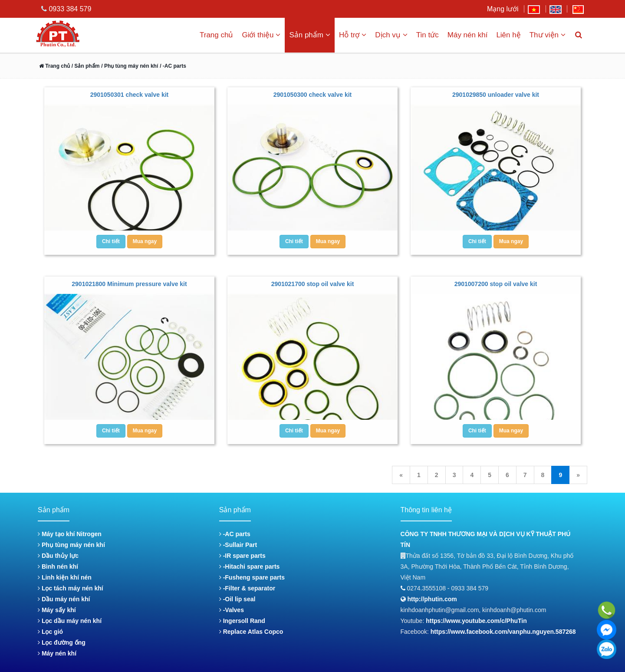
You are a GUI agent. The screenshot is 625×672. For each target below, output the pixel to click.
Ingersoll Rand (242, 621)
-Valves (232, 610)
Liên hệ (508, 35)
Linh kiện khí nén (65, 577)
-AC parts (235, 534)
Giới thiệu (261, 35)
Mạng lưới (503, 9)
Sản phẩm (310, 35)
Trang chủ (216, 35)
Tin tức (428, 35)
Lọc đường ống (62, 642)
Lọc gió (50, 632)
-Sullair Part (238, 545)
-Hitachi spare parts (250, 567)
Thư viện (548, 35)
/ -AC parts (173, 66)
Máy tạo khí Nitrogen (70, 534)
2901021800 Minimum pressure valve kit (129, 284)
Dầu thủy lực (58, 556)
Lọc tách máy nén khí (71, 588)
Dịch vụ (391, 35)
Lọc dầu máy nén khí (70, 621)
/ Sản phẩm (85, 66)
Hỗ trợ (353, 35)
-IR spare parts (242, 556)
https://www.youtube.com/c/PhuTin (476, 621)
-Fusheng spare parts (252, 577)
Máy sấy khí (57, 610)
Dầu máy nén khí (64, 599)
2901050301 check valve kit (130, 95)
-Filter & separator (247, 588)
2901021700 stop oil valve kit (313, 284)
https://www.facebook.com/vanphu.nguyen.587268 (503, 632)
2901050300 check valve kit (313, 95)
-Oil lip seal (237, 599)
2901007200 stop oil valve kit (496, 284)
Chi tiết (111, 241)
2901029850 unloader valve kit (496, 95)
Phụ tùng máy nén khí (71, 545)
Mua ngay (145, 241)
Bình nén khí (58, 567)
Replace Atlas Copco (251, 632)
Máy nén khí (468, 35)
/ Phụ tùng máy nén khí (130, 66)
